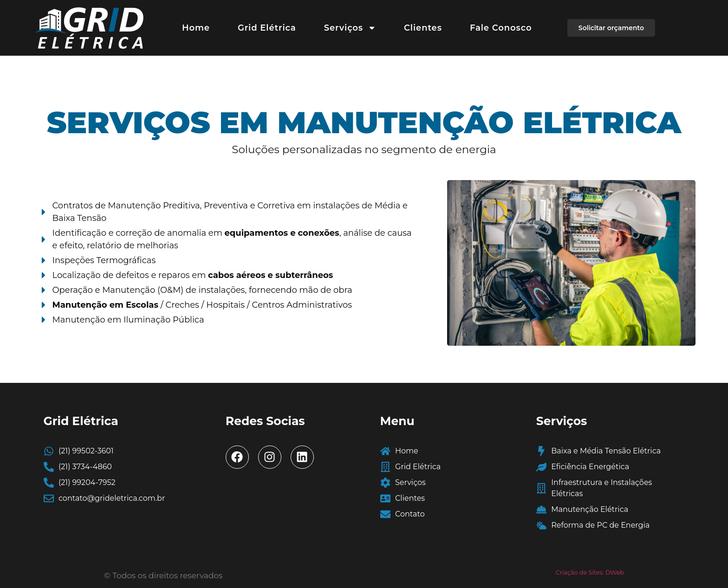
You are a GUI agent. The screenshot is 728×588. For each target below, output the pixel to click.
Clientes (423, 28)
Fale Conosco (501, 28)
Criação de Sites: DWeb (590, 572)
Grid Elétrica (267, 28)
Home (196, 28)
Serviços (350, 28)
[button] (611, 28)
